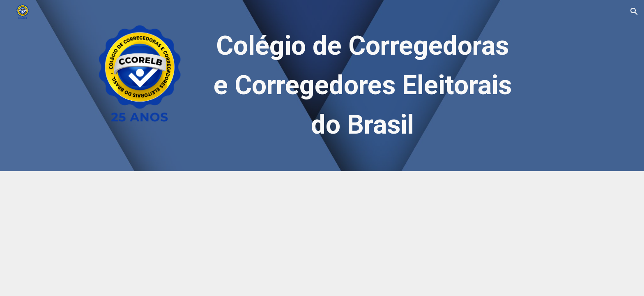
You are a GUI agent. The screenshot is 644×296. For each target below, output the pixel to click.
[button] (634, 12)
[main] (363, 86)
